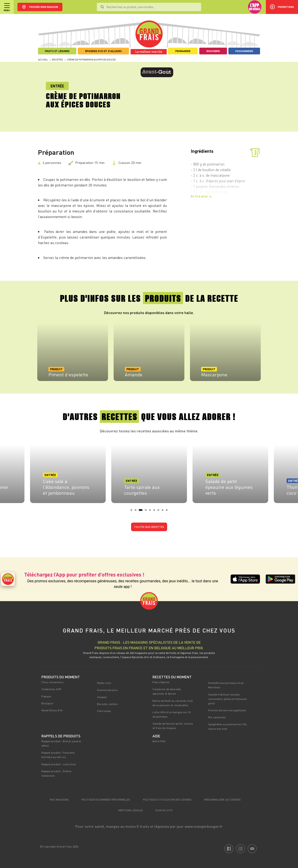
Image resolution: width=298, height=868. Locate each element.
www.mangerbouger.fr (204, 826)
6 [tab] (156, 511)
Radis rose (104, 683)
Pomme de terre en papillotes (227, 710)
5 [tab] (151, 511)
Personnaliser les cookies (222, 800)
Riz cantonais (217, 717)
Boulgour (47, 703)
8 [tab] (164, 511)
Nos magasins (59, 800)
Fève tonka (104, 711)
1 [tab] (133, 511)
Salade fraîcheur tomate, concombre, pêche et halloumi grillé (227, 699)
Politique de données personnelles (106, 800)
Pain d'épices (161, 682)
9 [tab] (168, 511)
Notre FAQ (159, 741)
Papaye (46, 696)
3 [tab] (141, 511)
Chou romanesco (52, 682)
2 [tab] (137, 511)
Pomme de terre (107, 690)
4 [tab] (147, 511)
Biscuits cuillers (108, 704)
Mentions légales (131, 810)
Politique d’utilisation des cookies (167, 800)
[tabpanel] (73, 352)
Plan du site (164, 810)
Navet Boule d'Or (52, 710)
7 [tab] (160, 511)
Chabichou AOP (51, 689)
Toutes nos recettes (149, 527)
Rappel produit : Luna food (59, 764)
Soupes (102, 697)
